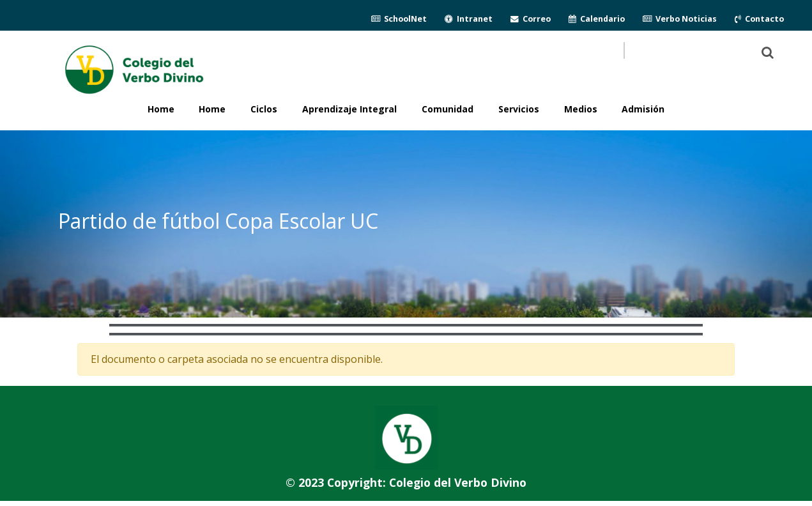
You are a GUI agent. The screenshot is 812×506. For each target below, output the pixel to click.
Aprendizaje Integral (349, 109)
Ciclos (264, 109)
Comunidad (448, 109)
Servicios (519, 109)
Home (212, 109)
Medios (581, 109)
